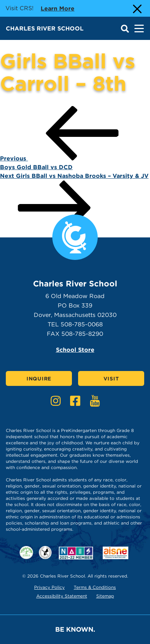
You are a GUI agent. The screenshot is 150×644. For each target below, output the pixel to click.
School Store (75, 350)
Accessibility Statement (62, 596)
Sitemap (105, 596)
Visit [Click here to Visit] (111, 379)
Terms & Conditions (95, 587)
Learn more (58, 8)
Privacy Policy (49, 587)
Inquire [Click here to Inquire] (39, 379)
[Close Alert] (137, 8)
